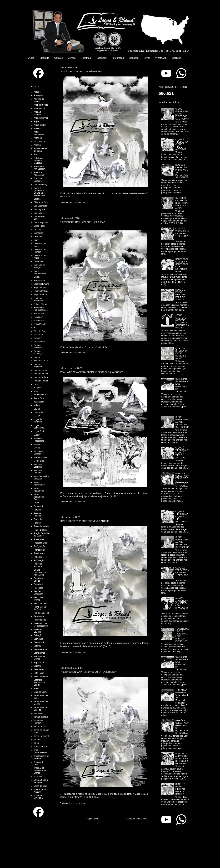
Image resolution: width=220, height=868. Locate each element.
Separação (39, 663)
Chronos (38, 199)
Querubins (39, 584)
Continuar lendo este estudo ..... (74, 203)
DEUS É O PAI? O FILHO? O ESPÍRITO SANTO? (83, 71)
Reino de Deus (41, 603)
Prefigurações (40, 546)
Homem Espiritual (38, 365)
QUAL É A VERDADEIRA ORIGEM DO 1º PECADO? (182, 232)
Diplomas (86, 58)
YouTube (176, 58)
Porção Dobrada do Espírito (41, 535)
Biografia (44, 58)
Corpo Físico (40, 226)
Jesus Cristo (39, 398)
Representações (41, 613)
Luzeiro (37, 435)
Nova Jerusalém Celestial (41, 478)
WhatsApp (161, 58)
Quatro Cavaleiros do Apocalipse (40, 572)
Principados (39, 553)
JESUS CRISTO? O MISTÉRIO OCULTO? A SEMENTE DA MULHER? (182, 322)
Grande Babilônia (38, 346)
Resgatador (39, 616)
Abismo (37, 92)
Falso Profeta (40, 324)
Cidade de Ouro (41, 202)
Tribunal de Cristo (39, 763)
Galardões (39, 335)
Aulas (31, 58)
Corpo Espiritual (41, 223)
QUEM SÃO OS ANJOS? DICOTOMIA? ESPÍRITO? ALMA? (182, 203)
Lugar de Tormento (38, 421)
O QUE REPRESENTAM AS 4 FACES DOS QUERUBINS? (182, 114)
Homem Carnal (41, 361)
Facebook (101, 58)
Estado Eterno (40, 304)
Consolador (39, 213)
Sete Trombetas (41, 676)
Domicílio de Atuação (39, 266)
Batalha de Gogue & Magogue (39, 161)
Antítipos (38, 138)
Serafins (38, 666)
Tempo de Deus (41, 717)
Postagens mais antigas (136, 819)
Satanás (38, 646)
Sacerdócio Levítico (39, 631)
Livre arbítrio (40, 412)
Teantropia (39, 714)
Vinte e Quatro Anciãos (40, 791)
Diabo (36, 240)
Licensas (134, 58)
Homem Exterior (41, 370)
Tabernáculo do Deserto (41, 709)
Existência (39, 317)
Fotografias (118, 58)
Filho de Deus (40, 331)
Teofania (38, 740)
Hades (37, 357)
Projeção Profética (38, 565)
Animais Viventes (38, 113)
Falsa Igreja (39, 321)
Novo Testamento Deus (39, 497)
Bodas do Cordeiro (38, 180)
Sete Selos (39, 669)
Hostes (37, 384)
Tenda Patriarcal (41, 736)
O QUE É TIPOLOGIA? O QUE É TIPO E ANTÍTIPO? (181, 144)
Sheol (36, 689)
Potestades (39, 539)
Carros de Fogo (41, 184)
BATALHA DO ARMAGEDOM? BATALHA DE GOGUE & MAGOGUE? (92, 372)
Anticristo (38, 128)
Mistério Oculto (41, 457)
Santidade (38, 639)
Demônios (38, 233)
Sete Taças (39, 673)
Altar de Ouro (40, 108)
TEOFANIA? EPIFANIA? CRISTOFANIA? (182, 694)
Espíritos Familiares (39, 299)
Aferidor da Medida (39, 100)
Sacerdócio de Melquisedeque (41, 625)
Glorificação (39, 342)
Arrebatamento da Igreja (41, 150)
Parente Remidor (38, 515)
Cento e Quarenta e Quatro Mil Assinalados (39, 192)
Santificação (39, 642)
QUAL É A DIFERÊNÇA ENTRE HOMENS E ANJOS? (84, 521)
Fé (35, 328)
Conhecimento (40, 206)
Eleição (37, 277)
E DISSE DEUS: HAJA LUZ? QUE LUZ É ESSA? (82, 222)
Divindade (38, 261)
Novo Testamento (39, 489)
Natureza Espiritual (38, 466)
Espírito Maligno (41, 291)
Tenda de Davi (40, 726)
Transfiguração (41, 747)
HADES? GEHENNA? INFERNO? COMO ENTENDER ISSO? (88, 672)
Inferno (37, 391)
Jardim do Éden (41, 395)
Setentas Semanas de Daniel (40, 682)
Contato (59, 58)
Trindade (38, 777)
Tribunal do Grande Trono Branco (40, 770)
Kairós (37, 405)
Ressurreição (40, 620)
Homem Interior (41, 374)
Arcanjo (37, 145)
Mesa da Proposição (39, 440)
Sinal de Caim (40, 692)
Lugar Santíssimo (39, 427)
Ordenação (39, 506)
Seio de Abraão (41, 649)
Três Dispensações (40, 751)
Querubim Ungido (38, 580)
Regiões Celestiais (38, 593)
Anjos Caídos (40, 125)
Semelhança (40, 653)
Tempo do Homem (38, 722)
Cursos (72, 58)
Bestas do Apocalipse (39, 174)
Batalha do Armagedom (39, 168)
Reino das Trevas (38, 599)
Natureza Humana (38, 472)
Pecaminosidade (41, 526)
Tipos (36, 743)
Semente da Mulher (39, 658)
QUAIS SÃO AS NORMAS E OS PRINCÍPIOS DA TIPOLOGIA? (182, 385)
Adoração (38, 95)
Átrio (36, 154)
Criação (37, 230)
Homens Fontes (41, 381)
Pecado (37, 523)
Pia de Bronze (40, 530)
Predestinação (40, 543)
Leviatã (37, 409)
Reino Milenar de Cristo (40, 608)
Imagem (37, 388)
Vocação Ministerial (38, 797)
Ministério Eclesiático (39, 453)
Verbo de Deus (41, 786)
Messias (38, 444)
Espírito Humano (41, 284)
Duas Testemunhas (40, 272)
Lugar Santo (39, 431)
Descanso (38, 236)
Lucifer (37, 416)
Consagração (40, 209)
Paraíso (37, 510)
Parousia (38, 519)
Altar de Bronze (41, 105)
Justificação (39, 402)
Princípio (38, 557)
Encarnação (39, 281)
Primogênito (39, 550)
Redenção (39, 588)
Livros (147, 58)
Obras (37, 503)
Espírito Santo (40, 294)
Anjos (36, 121)
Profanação (39, 560)
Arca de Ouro (40, 142)
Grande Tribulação (39, 352)
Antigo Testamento (39, 133)
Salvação (38, 635)
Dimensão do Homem (40, 251)
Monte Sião (39, 461)
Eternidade (39, 314)
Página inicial (92, 819)
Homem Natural (41, 377)
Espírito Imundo (41, 288)
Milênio (37, 448)
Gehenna (38, 338)
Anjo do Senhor (41, 118)
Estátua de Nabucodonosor (41, 309)
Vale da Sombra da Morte (41, 781)
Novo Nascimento (39, 484)
